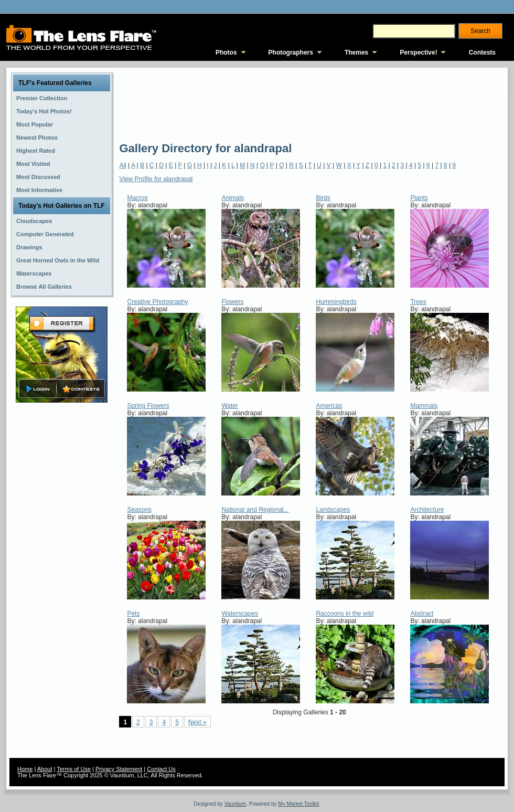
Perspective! (418, 52)
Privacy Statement (119, 769)
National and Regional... (255, 510)
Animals (233, 198)
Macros (137, 198)
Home (25, 769)
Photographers (291, 52)
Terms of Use (74, 769)
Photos (226, 52)
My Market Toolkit (298, 804)
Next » (197, 722)
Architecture (427, 510)
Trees (418, 302)
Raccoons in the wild (345, 614)
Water (230, 406)
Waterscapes (240, 614)
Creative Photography (157, 302)
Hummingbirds (336, 302)
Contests (482, 52)
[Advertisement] (158, 104)
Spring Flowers (148, 406)
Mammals (424, 406)
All (122, 165)
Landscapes (333, 510)
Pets (133, 614)
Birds (323, 198)
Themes (356, 52)
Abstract (422, 614)
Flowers (232, 302)
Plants (419, 198)
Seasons (139, 510)
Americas (329, 406)
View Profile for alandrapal (156, 179)
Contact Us (161, 769)
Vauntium (235, 804)
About (45, 769)
